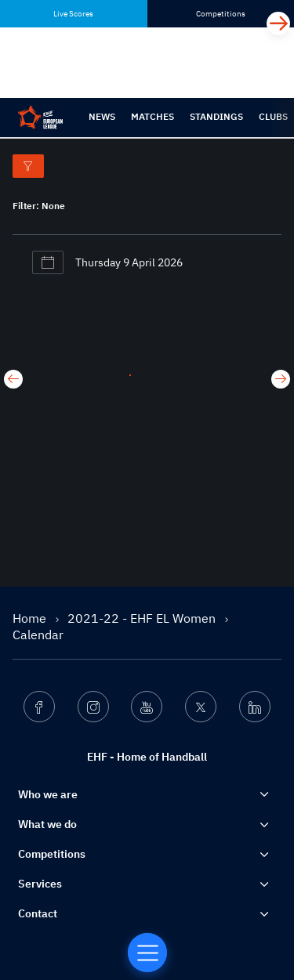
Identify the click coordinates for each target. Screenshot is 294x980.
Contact (38, 913)
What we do (47, 824)
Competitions (52, 854)
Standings (216, 116)
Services (40, 884)
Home (31, 618)
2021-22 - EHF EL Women (143, 618)
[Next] (278, 24)
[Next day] (281, 379)
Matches (152, 116)
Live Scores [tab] (73, 14)
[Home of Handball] (147, 953)
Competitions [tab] (221, 14)
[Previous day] (13, 379)
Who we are (48, 794)
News (102, 116)
